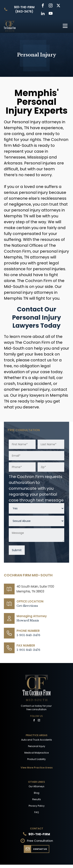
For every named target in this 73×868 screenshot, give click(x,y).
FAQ (36, 812)
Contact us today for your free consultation (36, 708)
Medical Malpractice (36, 753)
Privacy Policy (37, 806)
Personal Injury (37, 746)
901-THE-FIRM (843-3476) (24, 9)
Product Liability (36, 759)
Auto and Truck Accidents (37, 740)
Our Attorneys (36, 786)
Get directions (27, 606)
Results (37, 799)
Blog (37, 793)
